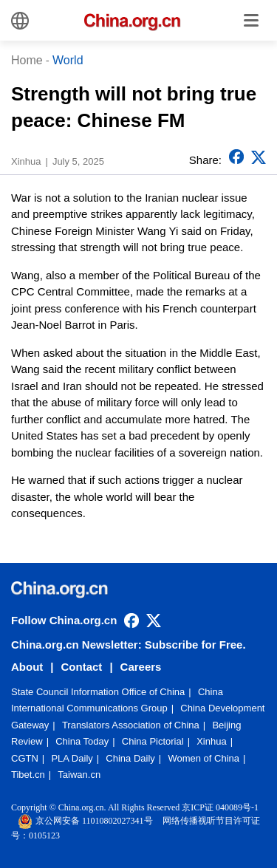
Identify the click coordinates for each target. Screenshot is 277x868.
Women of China (204, 758)
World (68, 60)
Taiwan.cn (79, 775)
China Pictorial (153, 741)
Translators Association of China (131, 725)
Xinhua (211, 741)
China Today (82, 741)
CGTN (25, 758)
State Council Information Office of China (98, 692)
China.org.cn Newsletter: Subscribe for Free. (129, 645)
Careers (141, 667)
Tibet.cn (28, 775)
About (27, 667)
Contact (82, 667)
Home (27, 60)
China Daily (130, 758)
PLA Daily (72, 758)
